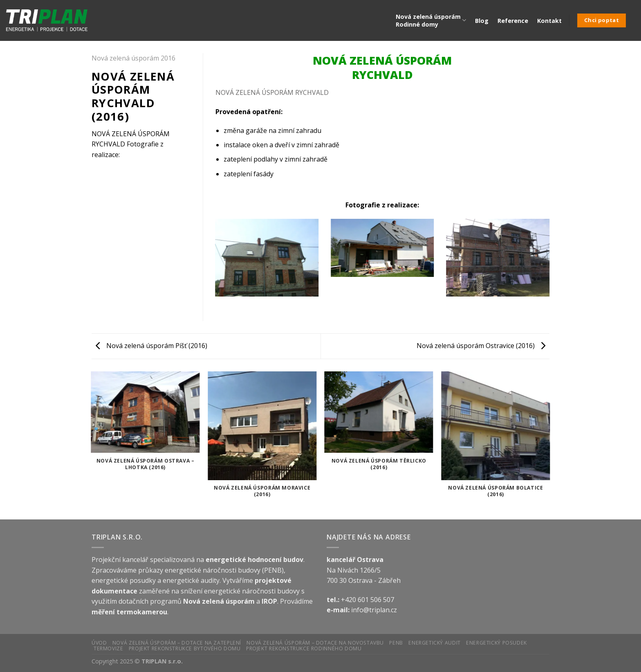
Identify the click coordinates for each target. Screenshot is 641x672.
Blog (482, 21)
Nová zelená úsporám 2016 (133, 58)
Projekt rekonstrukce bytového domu (185, 648)
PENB (396, 643)
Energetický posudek (496, 643)
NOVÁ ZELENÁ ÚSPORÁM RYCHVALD (272, 92)
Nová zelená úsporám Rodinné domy (431, 20)
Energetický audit (434, 643)
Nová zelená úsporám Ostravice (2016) (481, 346)
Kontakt (549, 21)
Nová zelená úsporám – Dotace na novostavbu (315, 643)
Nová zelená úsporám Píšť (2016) (151, 346)
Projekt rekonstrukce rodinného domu (304, 648)
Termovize (109, 648)
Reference (513, 21)
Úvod (99, 643)
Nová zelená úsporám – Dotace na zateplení (177, 643)
